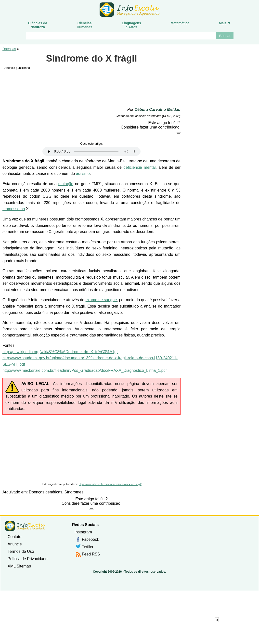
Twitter (88, 547)
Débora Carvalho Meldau (157, 109)
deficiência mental (139, 167)
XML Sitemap (19, 566)
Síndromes (74, 492)
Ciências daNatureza (38, 25)
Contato (14, 537)
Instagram (83, 532)
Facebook (91, 539)
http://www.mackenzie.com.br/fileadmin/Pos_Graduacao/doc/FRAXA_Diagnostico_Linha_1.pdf (85, 370)
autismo (83, 174)
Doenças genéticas (46, 492)
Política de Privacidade (28, 559)
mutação (66, 184)
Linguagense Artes (132, 25)
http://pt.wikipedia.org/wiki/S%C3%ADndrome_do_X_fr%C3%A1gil (60, 352)
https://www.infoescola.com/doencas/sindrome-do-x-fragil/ (110, 484)
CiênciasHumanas (84, 25)
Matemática (180, 23)
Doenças (9, 49)
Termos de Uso (21, 551)
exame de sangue (101, 300)
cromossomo (14, 209)
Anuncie (15, 544)
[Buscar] (121, 36)
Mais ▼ (225, 23)
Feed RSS (91, 554)
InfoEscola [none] (25, 526)
